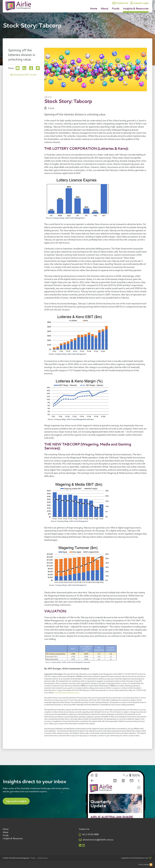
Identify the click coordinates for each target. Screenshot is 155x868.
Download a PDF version (23, 75)
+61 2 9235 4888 (90, 834)
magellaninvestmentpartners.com (136, 858)
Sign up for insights (16, 801)
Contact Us (120, 3)
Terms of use (43, 858)
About (105, 8)
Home (94, 8)
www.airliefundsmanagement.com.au (66, 692)
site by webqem (145, 864)
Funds (116, 8)
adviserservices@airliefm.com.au (98, 840)
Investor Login (139, 3)
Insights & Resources (136, 8)
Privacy (33, 858)
